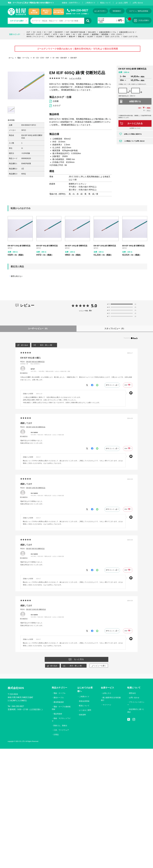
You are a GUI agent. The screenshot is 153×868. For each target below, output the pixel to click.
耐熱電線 (105, 34)
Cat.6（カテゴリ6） (131, 37)
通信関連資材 (59, 702)
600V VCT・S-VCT (34, 34)
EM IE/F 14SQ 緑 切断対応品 (76, 246)
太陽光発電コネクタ (127, 32)
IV (45, 32)
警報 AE (81, 37)
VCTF (55, 34)
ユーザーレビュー (38, 329)
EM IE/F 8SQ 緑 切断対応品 (47, 246)
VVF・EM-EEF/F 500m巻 (75, 32)
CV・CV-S (37, 32)
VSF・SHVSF (83, 34)
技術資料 (82, 715)
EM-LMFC (92, 32)
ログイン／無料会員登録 (139, 11)
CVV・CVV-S (116, 34)
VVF (50, 32)
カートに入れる (135, 123)
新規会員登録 (84, 701)
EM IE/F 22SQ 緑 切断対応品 (105, 246)
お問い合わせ (138, 3)
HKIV (68, 34)
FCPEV (51, 37)
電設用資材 (58, 714)
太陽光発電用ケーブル (107, 32)
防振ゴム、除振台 (60, 726)
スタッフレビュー (115, 329)
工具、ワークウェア (61, 730)
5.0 (94, 306)
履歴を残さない (17, 276)
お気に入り (107, 693)
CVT (28, 32)
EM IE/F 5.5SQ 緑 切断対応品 (19, 246)
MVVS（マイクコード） (36, 37)
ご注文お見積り (142, 21)
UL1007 (90, 37)
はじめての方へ (100, 11)
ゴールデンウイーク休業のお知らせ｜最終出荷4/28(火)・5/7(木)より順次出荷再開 (77, 49)
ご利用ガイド (90, 3)
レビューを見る (75, 78)
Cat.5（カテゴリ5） (113, 37)
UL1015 (99, 37)
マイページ (107, 705)
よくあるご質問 (122, 3)
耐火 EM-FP (61, 37)
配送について (106, 3)
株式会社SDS (16, 688)
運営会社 (132, 693)
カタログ (57, 106)
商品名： (32, 362)
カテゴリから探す (18, 21)
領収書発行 (117, 11)
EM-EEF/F (59, 32)
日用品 (56, 735)
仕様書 (56, 101)
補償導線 (95, 34)
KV (74, 34)
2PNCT (47, 34)
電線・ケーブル (59, 693)
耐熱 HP (72, 37)
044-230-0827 (79, 10)
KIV (62, 34)
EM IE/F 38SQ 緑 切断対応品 (133, 246)
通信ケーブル (59, 698)
